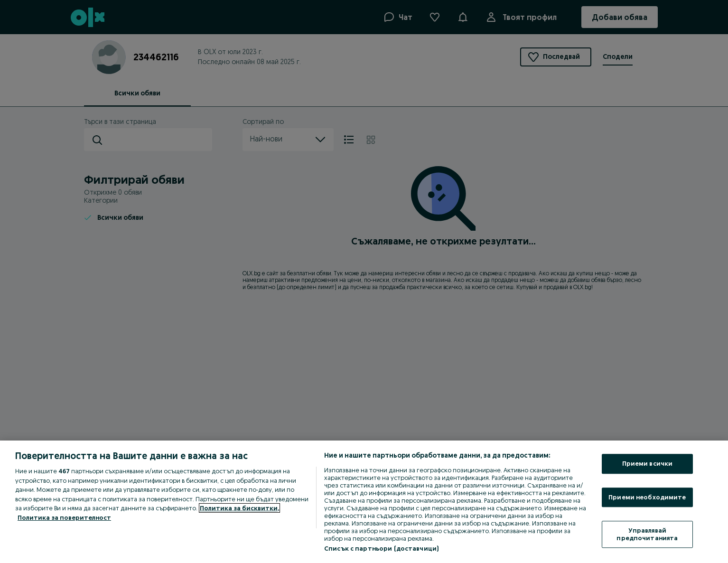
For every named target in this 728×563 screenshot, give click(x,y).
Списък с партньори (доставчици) (381, 548)
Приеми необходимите (647, 497)
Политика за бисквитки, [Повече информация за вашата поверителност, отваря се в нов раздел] (239, 508)
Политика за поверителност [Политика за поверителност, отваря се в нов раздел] (64, 517)
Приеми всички (648, 463)
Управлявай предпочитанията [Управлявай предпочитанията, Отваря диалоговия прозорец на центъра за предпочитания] (647, 535)
